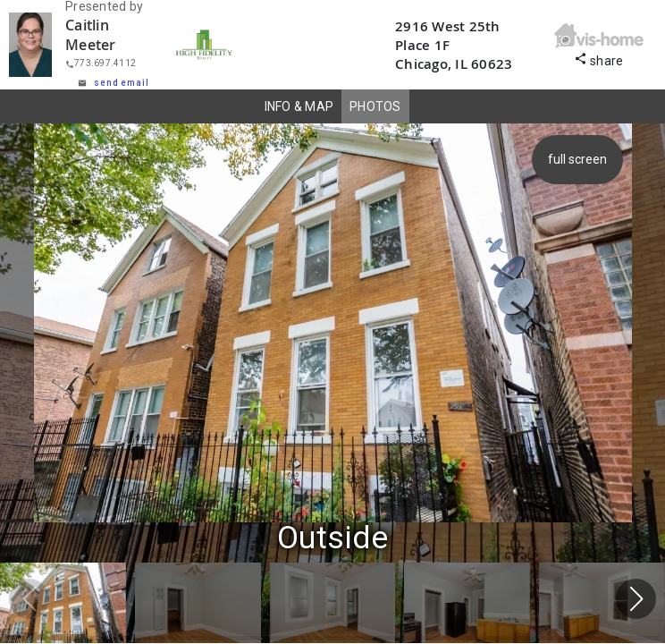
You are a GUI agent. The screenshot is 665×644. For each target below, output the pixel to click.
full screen (580, 159)
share (599, 59)
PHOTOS (375, 106)
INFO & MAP (299, 106)
